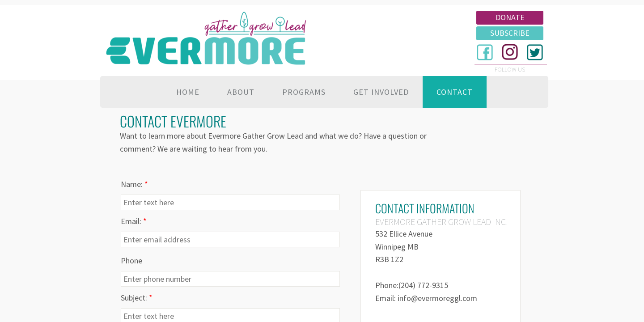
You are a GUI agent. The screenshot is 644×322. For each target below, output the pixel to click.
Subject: (137, 298)
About (241, 92)
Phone (131, 261)
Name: (134, 184)
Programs (304, 92)
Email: (134, 221)
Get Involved (381, 92)
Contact (455, 92)
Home (188, 92)
